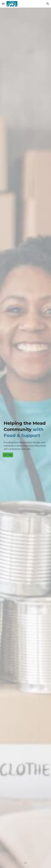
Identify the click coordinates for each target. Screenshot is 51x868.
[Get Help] (8, 455)
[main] (26, 435)
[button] (3, 4)
